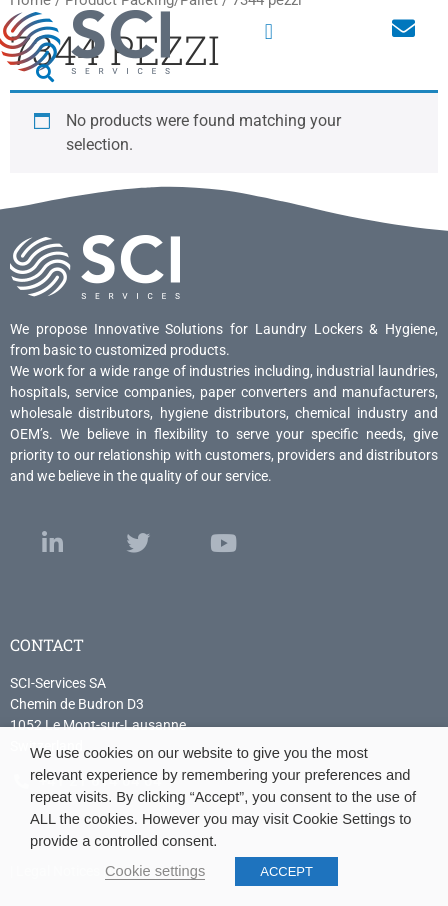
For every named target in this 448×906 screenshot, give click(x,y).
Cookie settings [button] (155, 871)
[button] (268, 31)
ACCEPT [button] (286, 871)
